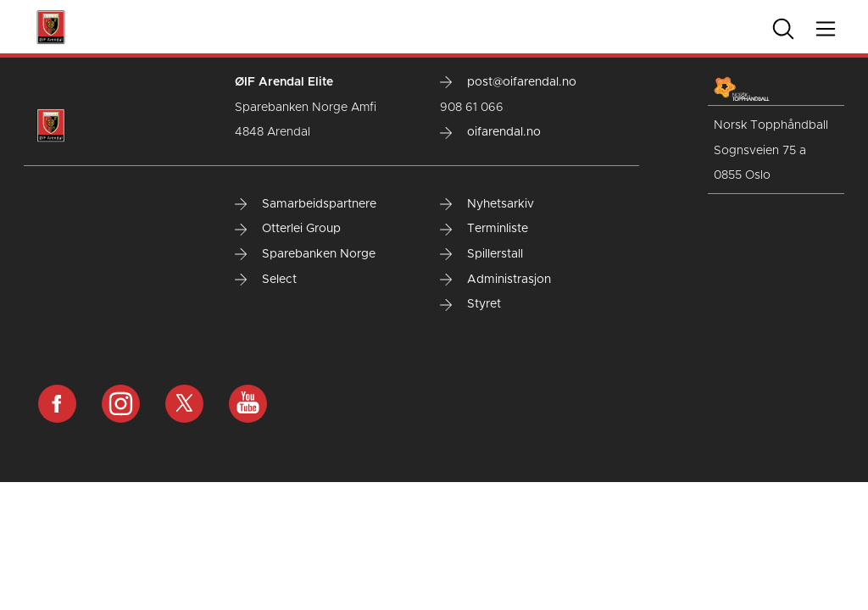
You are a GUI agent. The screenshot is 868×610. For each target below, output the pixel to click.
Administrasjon (495, 280)
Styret (470, 304)
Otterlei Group (288, 229)
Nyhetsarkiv (487, 204)
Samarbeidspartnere (306, 204)
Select (266, 280)
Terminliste (484, 229)
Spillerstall (481, 254)
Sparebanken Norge (305, 254)
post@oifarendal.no (508, 82)
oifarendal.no (490, 132)
